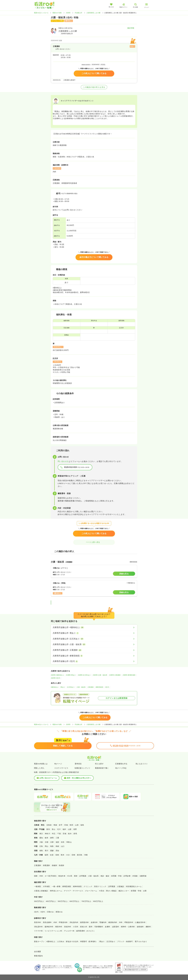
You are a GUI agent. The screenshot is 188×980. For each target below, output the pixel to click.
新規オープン (39, 941)
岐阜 (47, 838)
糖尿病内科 (113, 922)
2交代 (107, 687)
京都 (47, 842)
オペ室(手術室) (51, 876)
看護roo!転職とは (41, 764)
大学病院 (46, 886)
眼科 (91, 927)
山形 (77, 825)
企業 (145, 891)
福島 (82, 825)
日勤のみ (50, 912)
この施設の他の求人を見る (94, 87)
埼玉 (54, 834)
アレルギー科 (69, 931)
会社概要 (38, 952)
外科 (121, 922)
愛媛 (52, 851)
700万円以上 (86, 901)
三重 (57, 838)
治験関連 (143, 876)
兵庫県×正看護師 (115, 675)
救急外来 (62, 876)
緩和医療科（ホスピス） (86, 931)
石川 (59, 829)
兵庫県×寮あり (71, 675)
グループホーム (91, 891)
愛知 (41, 838)
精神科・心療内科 (128, 927)
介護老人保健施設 (41, 891)
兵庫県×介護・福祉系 (100, 675)
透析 (76, 876)
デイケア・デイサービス (73, 891)
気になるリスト (142, 764)
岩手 (61, 825)
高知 (57, 851)
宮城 (66, 825)
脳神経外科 (49, 927)
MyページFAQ (121, 768)
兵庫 (52, 842)
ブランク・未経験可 (125, 941)
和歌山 (69, 842)
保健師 (54, 865)
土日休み (61, 941)
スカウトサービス (61, 768)
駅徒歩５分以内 (72, 941)
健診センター (124, 891)
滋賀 (57, 842)
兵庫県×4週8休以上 (57, 675)
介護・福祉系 (81, 687)
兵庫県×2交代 (55, 678)
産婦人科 (84, 927)
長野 (75, 829)
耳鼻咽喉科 (99, 927)
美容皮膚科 (47, 922)
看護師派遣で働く (102, 768)
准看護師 (46, 865)
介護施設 (121, 886)
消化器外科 (38, 927)
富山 (54, 829)
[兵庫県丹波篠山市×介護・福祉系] (94, 644)
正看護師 (91, 687)
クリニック (88, 886)
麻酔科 (148, 927)
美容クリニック (100, 886)
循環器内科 (84, 922)
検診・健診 (105, 876)
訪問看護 (83, 876)
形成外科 (68, 927)
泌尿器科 (116, 927)
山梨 (70, 829)
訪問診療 (127, 876)
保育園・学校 (116, 876)
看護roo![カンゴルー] (41, 13)
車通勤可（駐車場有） (89, 941)
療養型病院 (99, 687)
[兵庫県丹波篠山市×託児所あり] (94, 639)
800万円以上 (98, 901)
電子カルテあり (141, 941)
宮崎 (73, 855)
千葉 (59, 834)
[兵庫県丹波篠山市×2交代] (94, 661)
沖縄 (86, 855)
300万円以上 (39, 901)
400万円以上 (51, 901)
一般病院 (38, 886)
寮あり (63, 687)
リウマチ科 (38, 931)
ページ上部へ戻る (94, 542)
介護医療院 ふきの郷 (94, 13)
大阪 (41, 842)
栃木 (70, 834)
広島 (41, 846)
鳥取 (52, 846)
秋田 (71, 825)
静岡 (52, 838)
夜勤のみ (59, 912)
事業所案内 (38, 956)
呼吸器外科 (129, 922)
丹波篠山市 (78, 13)
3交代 (43, 912)
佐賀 (52, 855)
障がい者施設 (111, 891)
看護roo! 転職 (57, 13)
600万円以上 (75, 901)
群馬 (75, 834)
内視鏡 (135, 876)
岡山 (47, 846)
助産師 (61, 865)
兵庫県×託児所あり (84, 675)
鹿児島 (80, 855)
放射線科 (140, 927)
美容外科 (38, 922)
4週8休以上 (55, 687)
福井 (64, 829)
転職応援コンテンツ (82, 768)
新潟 (48, 829)
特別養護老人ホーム (134, 886)
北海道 (49, 825)
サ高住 (102, 891)
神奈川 (47, 834)
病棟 (36, 876)
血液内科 (94, 922)
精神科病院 (77, 886)
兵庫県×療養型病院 (129, 675)
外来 (41, 876)
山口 (63, 846)
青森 (55, 825)
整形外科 (59, 927)
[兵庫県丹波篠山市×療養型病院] (94, 656)
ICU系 (70, 876)
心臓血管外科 (140, 922)
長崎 (57, 855)
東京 (41, 834)
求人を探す (99, 764)
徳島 (41, 851)
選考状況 (78, 764)
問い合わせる (63, 461)
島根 (57, 846)
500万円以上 (63, 901)
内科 (55, 922)
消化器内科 (74, 922)
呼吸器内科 (63, 922)
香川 (47, 851)
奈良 (63, 842)
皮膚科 (107, 927)
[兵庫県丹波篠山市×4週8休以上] (94, 627)
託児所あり (71, 687)
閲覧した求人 (39, 768)
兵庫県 (68, 13)
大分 (68, 855)
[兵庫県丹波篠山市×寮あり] (94, 633)
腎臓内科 (103, 922)
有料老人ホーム (56, 891)
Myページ (58, 764)
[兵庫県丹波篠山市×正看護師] (94, 650)
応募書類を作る (121, 764)
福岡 (46, 855)
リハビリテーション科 (53, 931)
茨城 (64, 834)
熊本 (63, 855)
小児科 (76, 927)
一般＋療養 (56, 886)
